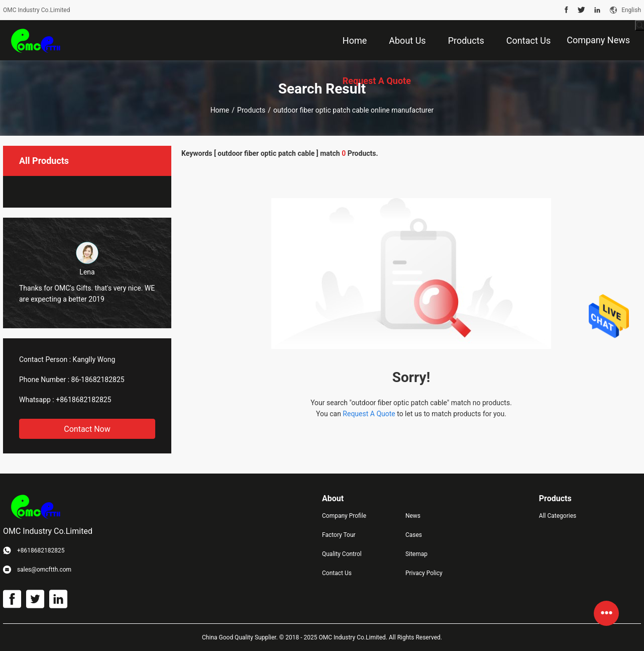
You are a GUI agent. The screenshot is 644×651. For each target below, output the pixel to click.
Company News (598, 40)
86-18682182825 (98, 380)
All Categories (558, 516)
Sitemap (416, 554)
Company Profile (344, 516)
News (413, 516)
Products (251, 110)
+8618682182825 (83, 400)
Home (220, 110)
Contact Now (87, 429)
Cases (414, 535)
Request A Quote (369, 414)
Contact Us (337, 573)
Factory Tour (339, 535)
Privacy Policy (424, 573)
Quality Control (342, 554)
